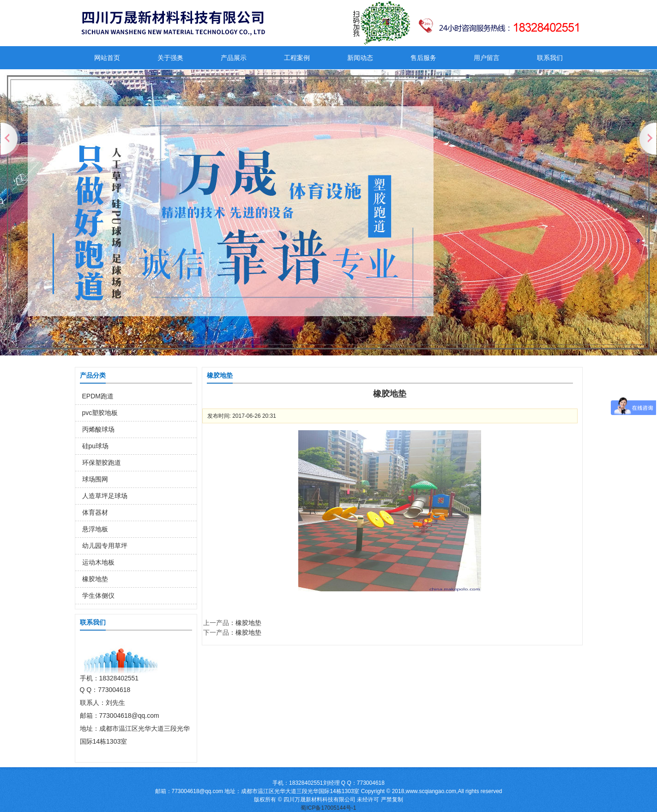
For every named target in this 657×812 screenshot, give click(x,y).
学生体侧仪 (98, 595)
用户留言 (487, 58)
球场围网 (95, 479)
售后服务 (423, 58)
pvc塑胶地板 (100, 413)
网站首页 (107, 58)
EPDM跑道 (98, 396)
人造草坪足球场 (105, 496)
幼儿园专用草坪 (105, 546)
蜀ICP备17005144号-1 (328, 808)
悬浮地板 (95, 529)
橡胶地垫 (95, 579)
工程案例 (297, 58)
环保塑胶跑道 (102, 463)
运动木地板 (98, 562)
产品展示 (234, 58)
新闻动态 (360, 58)
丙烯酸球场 (98, 429)
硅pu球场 (96, 446)
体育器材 (95, 512)
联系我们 (550, 58)
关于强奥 (170, 58)
